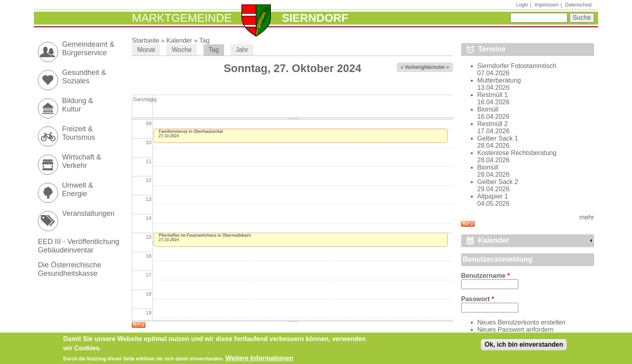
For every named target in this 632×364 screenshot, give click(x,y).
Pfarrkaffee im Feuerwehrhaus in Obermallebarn (205, 235)
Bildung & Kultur (78, 105)
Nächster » (437, 67)
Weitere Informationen (259, 359)
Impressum (546, 5)
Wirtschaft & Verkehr (82, 161)
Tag (204, 40)
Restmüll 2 (493, 124)
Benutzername (485, 276)
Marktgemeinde (182, 18)
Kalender (179, 40)
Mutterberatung (499, 80)
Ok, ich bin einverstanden (524, 346)
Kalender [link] (494, 240)
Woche (182, 50)
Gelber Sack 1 (498, 138)
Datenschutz (579, 5)
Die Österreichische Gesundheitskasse (70, 269)
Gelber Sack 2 (498, 182)
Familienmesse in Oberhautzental (191, 131)
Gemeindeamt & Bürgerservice (88, 49)
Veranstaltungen (88, 213)
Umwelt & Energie (78, 189)
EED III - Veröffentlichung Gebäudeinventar (79, 246)
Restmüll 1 (493, 95)
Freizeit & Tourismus (79, 133)
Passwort (478, 299)
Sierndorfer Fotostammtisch (517, 66)
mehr (587, 217)
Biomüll (488, 109)
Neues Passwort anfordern (515, 330)
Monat (146, 50)
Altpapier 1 (493, 196)
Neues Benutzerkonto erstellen (521, 322)
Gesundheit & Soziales (84, 77)
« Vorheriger (415, 67)
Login (522, 5)
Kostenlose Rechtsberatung (517, 153)
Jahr (242, 50)
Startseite (146, 40)
